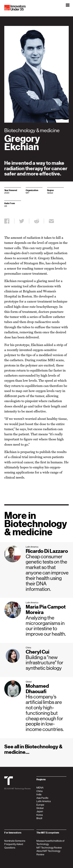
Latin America (44, 801)
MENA (40, 788)
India (39, 794)
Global (40, 808)
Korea (40, 815)
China (40, 791)
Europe (40, 805)
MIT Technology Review (21, 788)
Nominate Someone (15, 841)
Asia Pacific (42, 798)
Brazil (39, 818)
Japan (40, 811)
